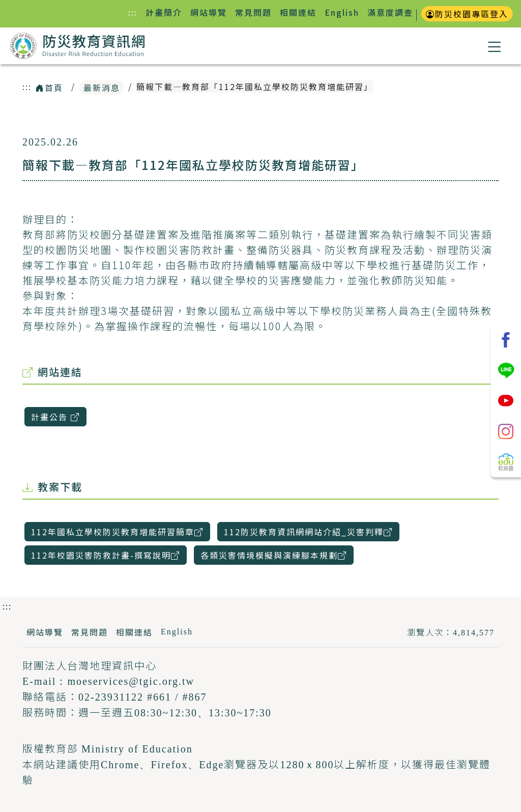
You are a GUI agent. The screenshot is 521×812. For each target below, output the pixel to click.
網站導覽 (209, 12)
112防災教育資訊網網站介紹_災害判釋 (312, 531)
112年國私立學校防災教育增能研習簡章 (121, 531)
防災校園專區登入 (467, 14)
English (342, 12)
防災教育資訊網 (77, 47)
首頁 (49, 88)
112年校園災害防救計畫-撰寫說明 (109, 555)
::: (135, 12)
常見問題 (253, 12)
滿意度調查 (390, 12)
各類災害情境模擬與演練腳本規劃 (277, 555)
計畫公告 (59, 416)
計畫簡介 (164, 12)
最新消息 (102, 88)
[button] (495, 46)
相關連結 (298, 12)
